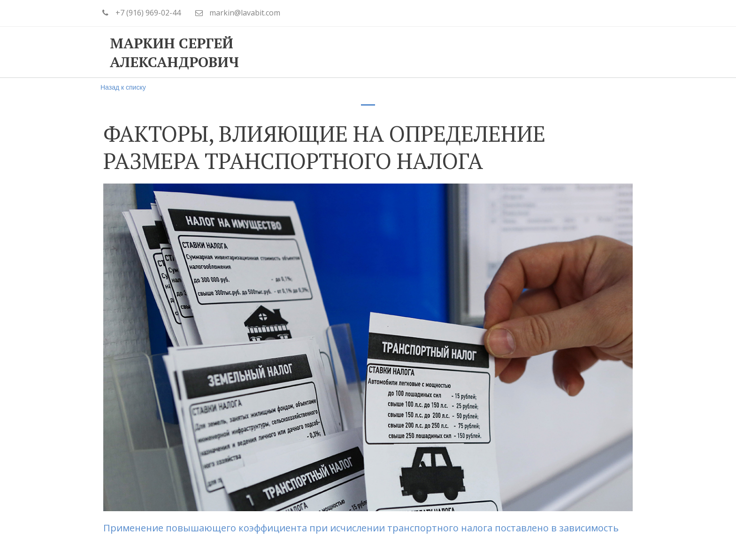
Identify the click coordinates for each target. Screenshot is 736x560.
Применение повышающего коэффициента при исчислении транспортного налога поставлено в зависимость (363, 528)
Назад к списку (123, 87)
